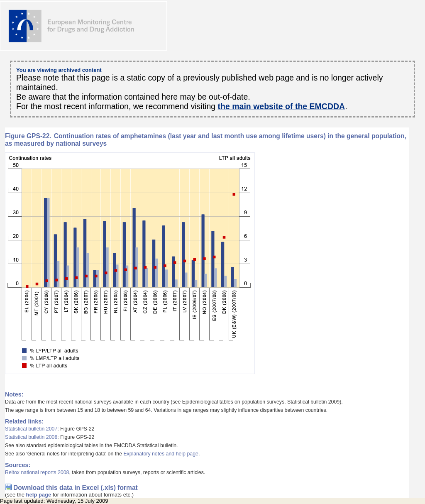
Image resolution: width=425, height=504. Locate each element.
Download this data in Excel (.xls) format (76, 488)
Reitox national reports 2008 (37, 472)
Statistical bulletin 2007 (31, 429)
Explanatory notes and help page (161, 454)
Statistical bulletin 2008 (31, 437)
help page (39, 495)
